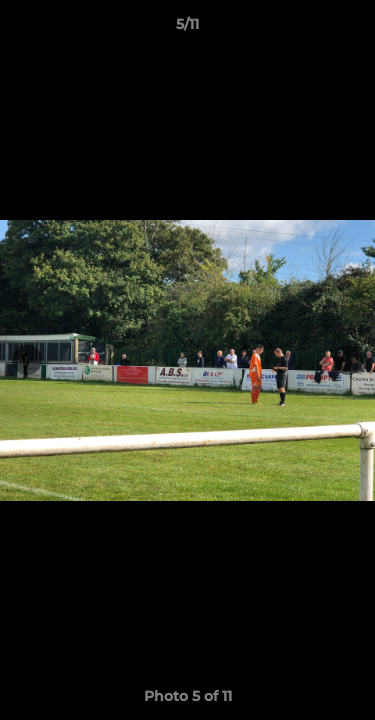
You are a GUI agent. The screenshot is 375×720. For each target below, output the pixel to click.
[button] (351, 29)
